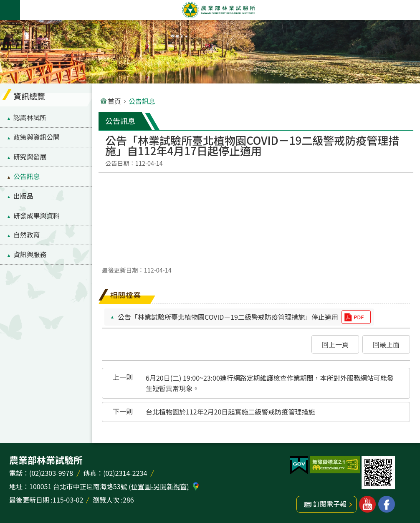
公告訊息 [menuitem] (27, 176)
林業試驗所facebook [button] (387, 504)
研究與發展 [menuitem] (30, 157)
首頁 (114, 101)
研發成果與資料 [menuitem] (37, 216)
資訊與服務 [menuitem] (30, 254)
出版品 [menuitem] (23, 196)
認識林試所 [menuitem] (30, 117)
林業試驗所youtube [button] (367, 504)
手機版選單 (10, 10)
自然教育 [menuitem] (27, 235)
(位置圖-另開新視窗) (159, 486)
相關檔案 (126, 295)
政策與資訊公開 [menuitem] (37, 137)
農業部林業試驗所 (218, 10)
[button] (335, 344)
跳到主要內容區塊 (4, 4)
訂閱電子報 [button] (330, 504)
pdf (359, 317)
